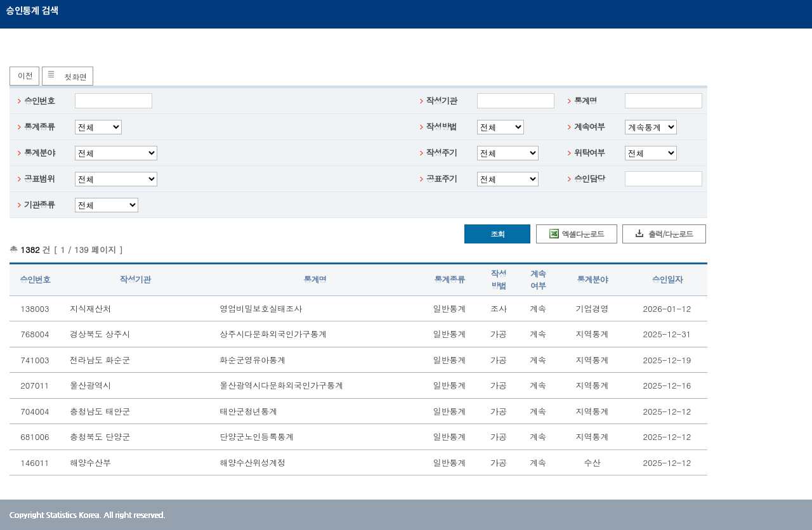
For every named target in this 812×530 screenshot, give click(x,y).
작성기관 (442, 100)
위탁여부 (589, 152)
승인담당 (589, 178)
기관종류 (39, 204)
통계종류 (39, 126)
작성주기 (442, 152)
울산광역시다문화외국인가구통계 (281, 385)
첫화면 (75, 76)
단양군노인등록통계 (257, 436)
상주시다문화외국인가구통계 (273, 334)
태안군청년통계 (248, 411)
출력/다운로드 (671, 234)
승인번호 (39, 100)
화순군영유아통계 (252, 360)
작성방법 (442, 126)
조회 (497, 234)
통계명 (586, 100)
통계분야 (39, 152)
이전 (25, 75)
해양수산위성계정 (252, 462)
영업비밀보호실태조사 (261, 308)
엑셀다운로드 (583, 234)
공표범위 (39, 178)
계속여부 (589, 126)
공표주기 (442, 178)
